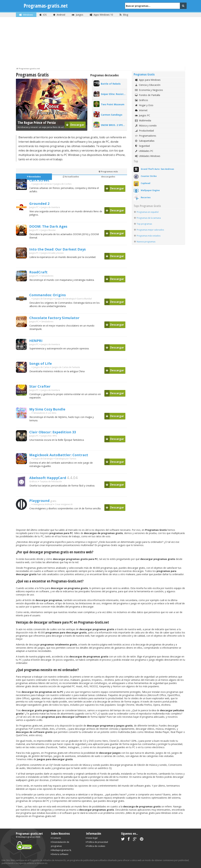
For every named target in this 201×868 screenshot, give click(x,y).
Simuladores (47, 277)
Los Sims (52, 414)
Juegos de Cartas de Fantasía (66, 368)
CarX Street (42, 180)
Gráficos (33, 482)
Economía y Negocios (149, 90)
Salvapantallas (144, 141)
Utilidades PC (144, 151)
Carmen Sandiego (112, 115)
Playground (42, 501)
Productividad (144, 131)
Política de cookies (96, 846)
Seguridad (142, 146)
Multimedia (143, 120)
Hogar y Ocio (144, 105)
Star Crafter (42, 387)
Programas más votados (149, 236)
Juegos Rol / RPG (49, 437)
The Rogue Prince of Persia (37, 123)
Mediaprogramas (26, 837)
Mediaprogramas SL (61, 850)
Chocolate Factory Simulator (61, 318)
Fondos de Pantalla (147, 95)
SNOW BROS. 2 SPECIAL (114, 125)
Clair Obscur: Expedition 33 (59, 432)
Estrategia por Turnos (66, 460)
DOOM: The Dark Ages (53, 227)
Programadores (145, 136)
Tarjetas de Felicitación (51, 482)
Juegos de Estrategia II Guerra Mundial (74, 300)
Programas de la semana (149, 218)
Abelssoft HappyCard (52, 478)
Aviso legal (92, 838)
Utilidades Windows (147, 156)
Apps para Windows (148, 80)
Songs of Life (43, 364)
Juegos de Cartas (41, 368)
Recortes (146, 197)
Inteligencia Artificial (43, 505)
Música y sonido (146, 126)
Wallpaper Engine (150, 190)
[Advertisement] (100, 42)
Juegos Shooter (49, 231)
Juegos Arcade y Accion (52, 254)
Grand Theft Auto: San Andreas (157, 169)
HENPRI (37, 341)
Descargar (75, 125)
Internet (141, 110)
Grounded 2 (42, 204)
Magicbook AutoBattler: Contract (66, 455)
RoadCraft (41, 272)
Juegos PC (34, 208)
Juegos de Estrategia (43, 300)
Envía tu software (60, 854)
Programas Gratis (144, 74)
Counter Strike (149, 176)
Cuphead (146, 183)
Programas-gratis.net (47, 6)
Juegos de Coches (63, 185)
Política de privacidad (97, 842)
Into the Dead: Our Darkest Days (65, 249)
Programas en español (148, 212)
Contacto (56, 838)
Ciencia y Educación (147, 85)
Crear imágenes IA (64, 505)
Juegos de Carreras (43, 185)
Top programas (144, 224)
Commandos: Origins (52, 295)
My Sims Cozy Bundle (52, 409)
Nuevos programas (146, 242)
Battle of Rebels (111, 84)
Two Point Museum (113, 104)
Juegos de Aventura (51, 208)
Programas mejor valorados (150, 230)
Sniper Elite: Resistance (114, 94)
